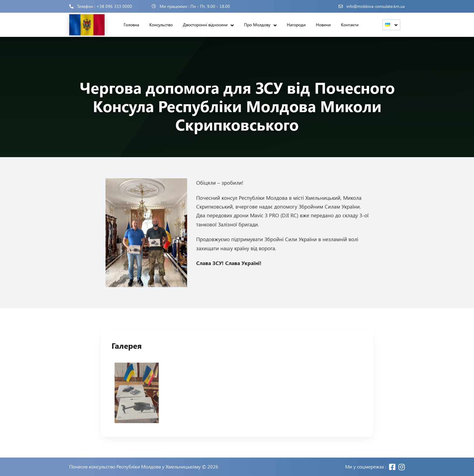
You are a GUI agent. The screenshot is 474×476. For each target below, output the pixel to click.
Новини (323, 25)
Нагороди (296, 25)
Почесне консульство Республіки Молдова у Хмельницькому (135, 467)
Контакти (350, 25)
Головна (131, 25)
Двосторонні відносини (205, 25)
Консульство (161, 25)
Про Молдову (257, 25)
